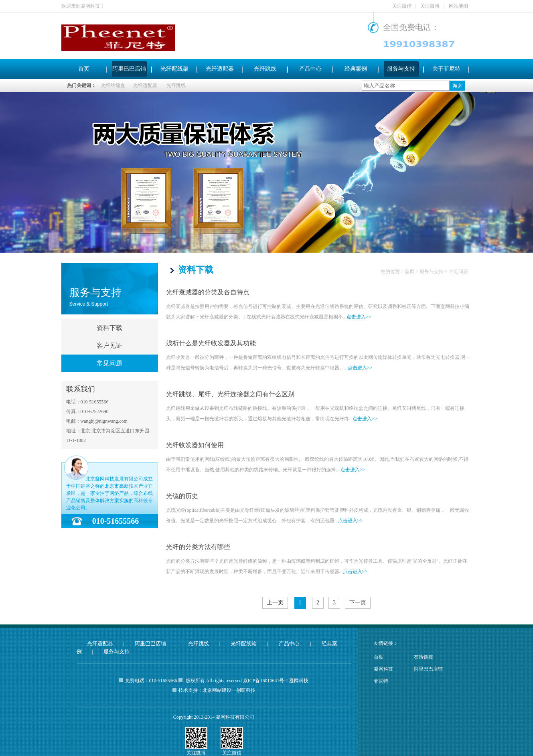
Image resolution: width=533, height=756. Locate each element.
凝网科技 (383, 669)
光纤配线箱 (244, 644)
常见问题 (109, 363)
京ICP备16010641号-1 (266, 681)
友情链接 (424, 657)
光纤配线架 (174, 69)
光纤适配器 (220, 69)
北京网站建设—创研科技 (229, 690)
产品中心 (310, 69)
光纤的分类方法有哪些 (198, 547)
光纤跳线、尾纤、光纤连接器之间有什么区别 (230, 394)
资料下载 (109, 328)
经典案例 (356, 69)
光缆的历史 (182, 496)
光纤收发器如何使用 (195, 445)
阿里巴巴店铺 (129, 69)
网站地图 (458, 6)
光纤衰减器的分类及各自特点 (208, 292)
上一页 (275, 603)
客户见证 (109, 346)
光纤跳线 (265, 69)
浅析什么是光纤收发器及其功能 (211, 343)
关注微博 (430, 6)
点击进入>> (359, 317)
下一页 (358, 603)
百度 (379, 657)
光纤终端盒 (113, 85)
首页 (84, 69)
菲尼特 (381, 681)
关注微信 (402, 6)
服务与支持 (401, 69)
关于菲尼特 (446, 69)
